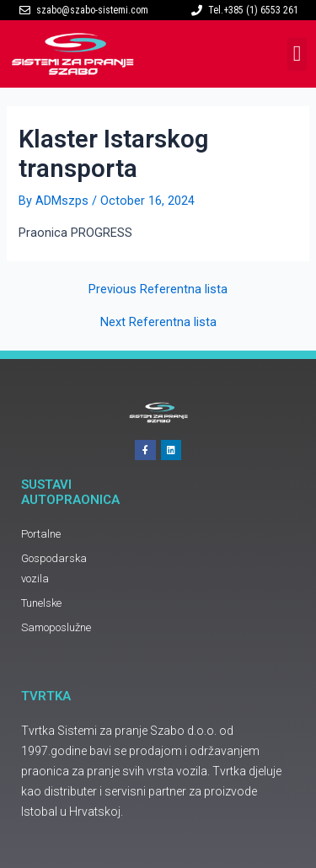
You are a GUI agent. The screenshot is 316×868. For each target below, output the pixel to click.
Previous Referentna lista (158, 289)
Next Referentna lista (158, 322)
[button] (297, 54)
